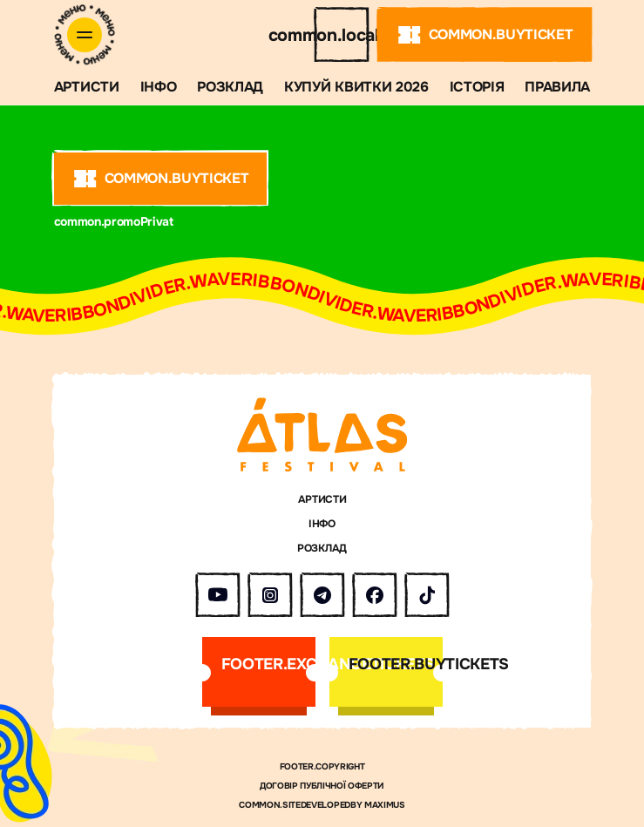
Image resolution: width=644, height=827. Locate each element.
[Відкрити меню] (85, 35)
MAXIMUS (385, 805)
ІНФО (159, 87)
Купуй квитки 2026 (356, 87)
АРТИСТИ (87, 87)
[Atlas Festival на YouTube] (218, 595)
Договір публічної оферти (322, 786)
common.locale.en (342, 35)
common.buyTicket (485, 35)
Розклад (230, 87)
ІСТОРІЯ (477, 87)
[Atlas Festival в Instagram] (270, 595)
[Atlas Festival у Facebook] (375, 595)
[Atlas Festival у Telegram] (322, 595)
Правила (557, 87)
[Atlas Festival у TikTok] (427, 595)
